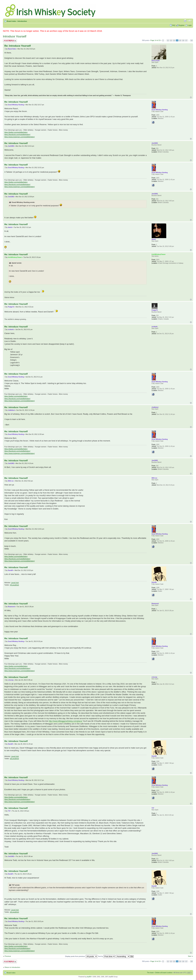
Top (191, 97)
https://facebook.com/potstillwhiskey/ (17, 134)
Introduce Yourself (15, 36)
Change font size (190, 21)
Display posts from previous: (81, 956)
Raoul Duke (12, 49)
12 (171, 40)
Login (190, 25)
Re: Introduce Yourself (18, 46)
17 (186, 40)
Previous (8, 956)
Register (181, 25)
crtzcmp (11, 680)
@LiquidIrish (15, 585)
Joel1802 (11, 146)
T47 (9, 811)
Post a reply (10, 41)
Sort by (107, 956)
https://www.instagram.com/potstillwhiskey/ (20, 137)
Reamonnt (11, 607)
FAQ (174, 25)
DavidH (10, 570)
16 (183, 40)
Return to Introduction (12, 967)
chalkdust (11, 410)
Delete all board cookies (164, 973)
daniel (10, 227)
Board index (12, 21)
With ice (11, 481)
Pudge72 (11, 307)
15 (180, 40)
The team (150, 973)
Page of (156, 40)
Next (190, 956)
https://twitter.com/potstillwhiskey (16, 132)
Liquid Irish (15, 583)
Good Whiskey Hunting (16, 105)
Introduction (22, 21)
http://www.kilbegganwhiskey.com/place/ (66, 721)
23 (192, 40)
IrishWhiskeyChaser (15, 257)
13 (174, 40)
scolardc (11, 330)
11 (168, 40)
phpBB (89, 977)
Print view (185, 21)
